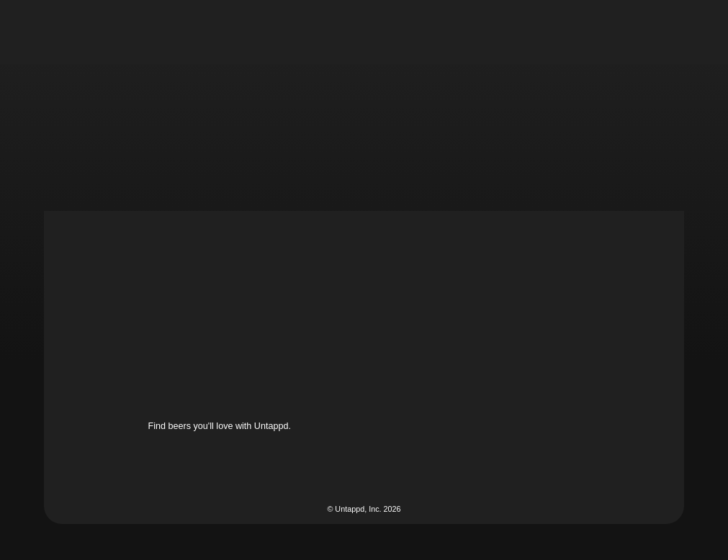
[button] (427, 32)
